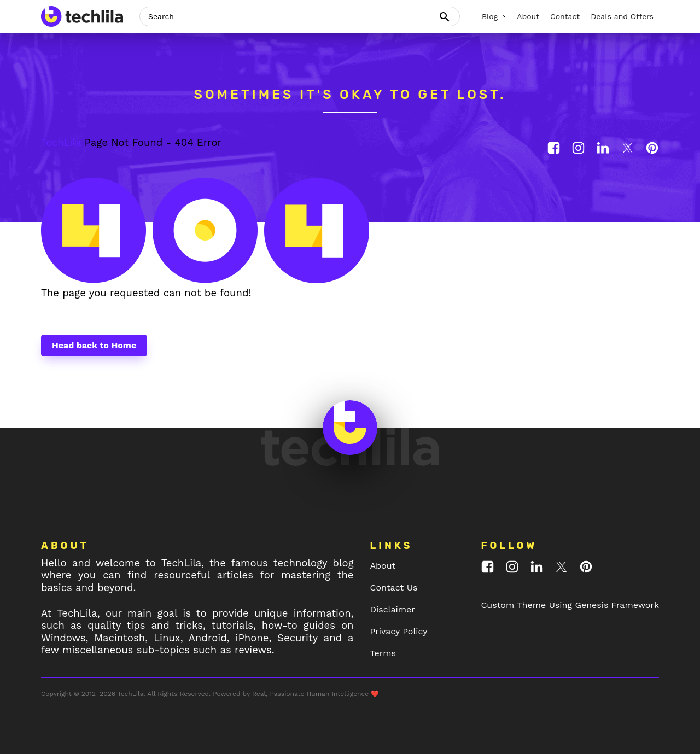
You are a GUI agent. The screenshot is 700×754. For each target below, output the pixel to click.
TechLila (61, 142)
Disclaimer (393, 609)
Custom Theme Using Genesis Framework (570, 605)
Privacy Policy (399, 631)
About (383, 566)
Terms (383, 653)
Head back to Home (94, 345)
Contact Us (394, 588)
